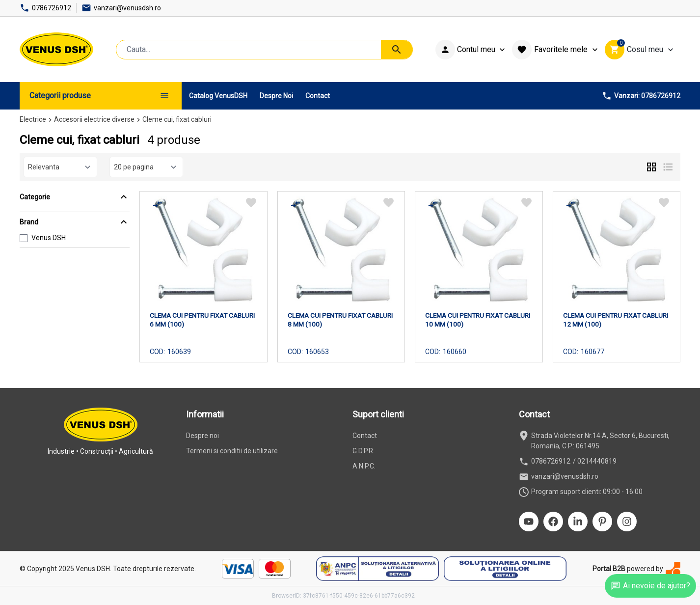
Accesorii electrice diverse (94, 119)
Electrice (33, 119)
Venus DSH (49, 238)
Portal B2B (609, 569)
